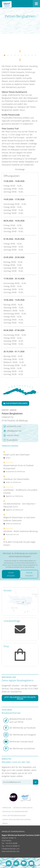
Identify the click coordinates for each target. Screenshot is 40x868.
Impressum (7, 808)
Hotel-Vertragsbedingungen (14, 816)
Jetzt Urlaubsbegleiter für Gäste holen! (20, 698)
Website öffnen (11, 435)
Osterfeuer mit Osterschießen (16, 479)
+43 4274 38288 (11, 843)
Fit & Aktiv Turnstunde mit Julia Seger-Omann (20, 542)
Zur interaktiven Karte (15, 403)
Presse (5, 823)
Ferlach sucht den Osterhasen (17, 455)
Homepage (20, 169)
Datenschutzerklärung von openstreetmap (21, 567)
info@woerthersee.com (11, 849)
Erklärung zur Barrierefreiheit (15, 812)
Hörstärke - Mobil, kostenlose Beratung (20, 531)
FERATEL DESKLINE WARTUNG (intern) (16, 819)
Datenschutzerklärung (23, 808)
